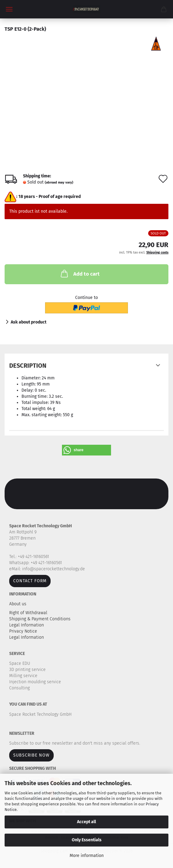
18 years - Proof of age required (50, 197)
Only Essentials (87, 840)
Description (28, 366)
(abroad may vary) (59, 182)
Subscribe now (31, 755)
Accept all (87, 822)
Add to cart (80, 273)
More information (87, 856)
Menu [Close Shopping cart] (9, 9)
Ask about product (29, 322)
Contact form (30, 581)
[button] (87, 450)
